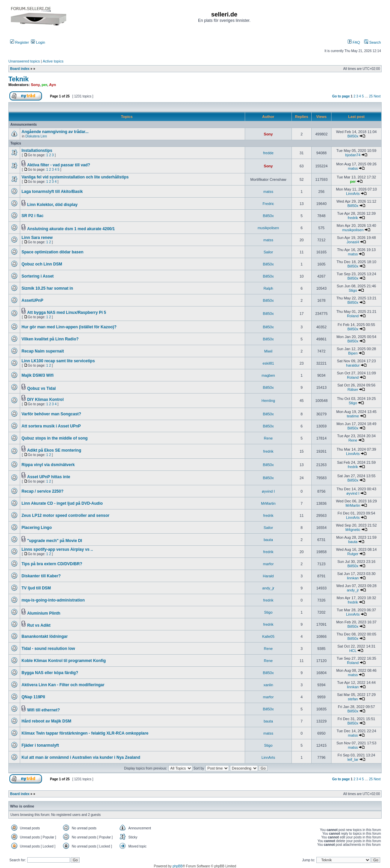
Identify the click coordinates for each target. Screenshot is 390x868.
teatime (353, 416)
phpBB (178, 866)
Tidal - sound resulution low (48, 649)
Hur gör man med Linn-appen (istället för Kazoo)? (69, 327)
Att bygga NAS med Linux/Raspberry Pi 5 (67, 313)
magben (268, 375)
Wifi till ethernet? (44, 710)
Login (38, 42)
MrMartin (268, 503)
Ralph (268, 288)
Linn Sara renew (37, 238)
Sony (35, 85)
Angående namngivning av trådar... (55, 132)
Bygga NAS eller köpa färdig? (50, 673)
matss (353, 168)
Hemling (268, 401)
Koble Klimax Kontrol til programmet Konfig (64, 661)
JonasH (353, 242)
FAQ (354, 42)
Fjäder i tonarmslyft (40, 745)
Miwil (268, 351)
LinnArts (353, 194)
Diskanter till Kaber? (41, 576)
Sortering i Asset (38, 276)
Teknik (18, 79)
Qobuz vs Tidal (42, 388)
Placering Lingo (37, 528)
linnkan (353, 578)
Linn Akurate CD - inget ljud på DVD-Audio (62, 503)
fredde (268, 153)
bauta (268, 540)
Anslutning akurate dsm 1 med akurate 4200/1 (71, 229)
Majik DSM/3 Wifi (37, 375)
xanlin (268, 685)
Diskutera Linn (36, 136)
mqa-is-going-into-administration (53, 600)
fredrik (353, 218)
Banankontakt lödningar (45, 636)
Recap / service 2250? (43, 491)
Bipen (353, 353)
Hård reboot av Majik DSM (46, 721)
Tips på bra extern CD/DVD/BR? (52, 564)
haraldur (353, 365)
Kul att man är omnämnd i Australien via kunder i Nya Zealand (81, 757)
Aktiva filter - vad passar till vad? (59, 165)
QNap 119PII (33, 697)
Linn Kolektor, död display (52, 205)
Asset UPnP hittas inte (49, 477)
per (45, 85)
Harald (268, 576)
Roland (353, 316)
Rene (268, 438)
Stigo (353, 290)
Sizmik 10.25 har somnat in (47, 288)
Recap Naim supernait (43, 351)
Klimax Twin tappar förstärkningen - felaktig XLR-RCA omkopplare (85, 733)
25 (371, 96)
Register (19, 42)
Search (373, 42)
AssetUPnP (32, 300)
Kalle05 (268, 636)
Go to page (341, 96)
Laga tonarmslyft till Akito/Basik (52, 192)
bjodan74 (353, 155)
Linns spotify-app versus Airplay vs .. (57, 549)
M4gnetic (353, 530)
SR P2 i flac (32, 216)
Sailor (268, 252)
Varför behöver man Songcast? (51, 414)
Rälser (353, 389)
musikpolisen (268, 228)
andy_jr (268, 588)
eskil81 (268, 363)
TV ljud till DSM (36, 588)
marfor (268, 564)
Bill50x (353, 136)
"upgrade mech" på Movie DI (55, 541)
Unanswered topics (24, 61)
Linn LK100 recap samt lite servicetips (58, 361)
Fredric (268, 204)
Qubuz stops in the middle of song (55, 438)
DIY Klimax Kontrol (45, 400)
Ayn (52, 85)
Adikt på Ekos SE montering (54, 450)
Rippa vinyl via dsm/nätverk (48, 465)
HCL (353, 651)
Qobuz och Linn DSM (42, 264)
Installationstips (37, 151)
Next (377, 96)
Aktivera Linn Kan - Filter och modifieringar (63, 685)
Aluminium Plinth (44, 613)
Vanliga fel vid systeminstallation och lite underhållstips (75, 177)
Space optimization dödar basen (52, 252)
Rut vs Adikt (39, 625)
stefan (353, 699)
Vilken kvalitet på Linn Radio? (50, 339)
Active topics (53, 61)
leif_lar (353, 759)
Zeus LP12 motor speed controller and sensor (65, 515)
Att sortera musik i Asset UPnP (51, 426)
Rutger (353, 554)
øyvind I (268, 491)
